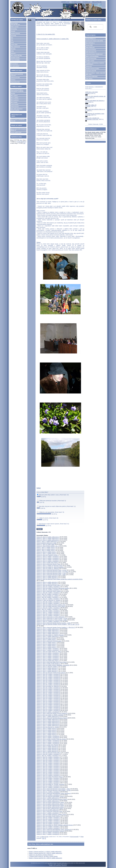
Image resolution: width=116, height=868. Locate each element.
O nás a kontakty (15, 60)
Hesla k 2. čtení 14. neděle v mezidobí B (48, 704)
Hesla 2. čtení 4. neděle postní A (46, 549)
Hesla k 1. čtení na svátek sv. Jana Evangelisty (50, 567)
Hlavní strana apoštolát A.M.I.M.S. (17, 75)
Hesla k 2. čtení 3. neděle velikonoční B (48, 724)
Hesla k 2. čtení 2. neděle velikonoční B (48, 725)
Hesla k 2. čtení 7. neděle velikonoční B (48, 716)
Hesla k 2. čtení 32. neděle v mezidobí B (48, 676)
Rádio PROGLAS (90, 47)
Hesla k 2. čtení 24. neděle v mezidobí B (48, 689)
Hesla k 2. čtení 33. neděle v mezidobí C (48, 587)
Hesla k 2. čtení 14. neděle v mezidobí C (48, 827)
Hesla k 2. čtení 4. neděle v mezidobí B (48, 741)
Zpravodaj (13, 36)
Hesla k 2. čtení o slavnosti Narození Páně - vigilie (51, 575)
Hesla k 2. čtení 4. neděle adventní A (47, 576)
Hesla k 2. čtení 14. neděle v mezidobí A (48, 783)
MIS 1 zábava (14, 96)
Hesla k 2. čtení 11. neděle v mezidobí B (48, 709)
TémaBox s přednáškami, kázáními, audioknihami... (95, 64)
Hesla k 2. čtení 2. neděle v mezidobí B (48, 744)
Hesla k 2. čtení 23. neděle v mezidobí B (48, 691)
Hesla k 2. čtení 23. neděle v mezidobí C (48, 608)
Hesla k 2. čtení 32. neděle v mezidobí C (48, 817)
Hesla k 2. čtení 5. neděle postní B (47, 728)
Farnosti (13, 31)
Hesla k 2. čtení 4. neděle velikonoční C (48, 632)
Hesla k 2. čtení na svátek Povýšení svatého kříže (51, 605)
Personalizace (14, 64)
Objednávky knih (15, 82)
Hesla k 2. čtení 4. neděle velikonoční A (48, 538)
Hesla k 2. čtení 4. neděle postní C (47, 643)
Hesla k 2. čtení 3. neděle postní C (47, 644)
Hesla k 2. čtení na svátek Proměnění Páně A (50, 777)
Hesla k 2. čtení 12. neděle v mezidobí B (48, 707)
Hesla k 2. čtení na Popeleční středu (47, 555)
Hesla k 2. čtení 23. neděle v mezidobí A (48, 769)
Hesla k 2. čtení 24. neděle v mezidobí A (48, 768)
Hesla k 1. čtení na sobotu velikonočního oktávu (50, 802)
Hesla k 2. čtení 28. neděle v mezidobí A (48, 762)
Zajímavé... (14, 53)
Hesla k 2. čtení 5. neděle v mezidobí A (48, 558)
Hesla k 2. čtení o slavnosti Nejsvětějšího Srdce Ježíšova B (54, 830)
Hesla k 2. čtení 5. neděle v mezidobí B (48, 738)
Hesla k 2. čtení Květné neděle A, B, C (48, 546)
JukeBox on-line (90, 61)
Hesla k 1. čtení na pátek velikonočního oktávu (50, 804)
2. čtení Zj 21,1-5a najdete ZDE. (46, 34)
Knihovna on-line (15, 78)
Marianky (13, 49)
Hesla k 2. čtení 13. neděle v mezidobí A (48, 786)
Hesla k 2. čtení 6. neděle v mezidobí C (48, 653)
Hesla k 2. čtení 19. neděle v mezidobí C (48, 822)
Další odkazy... (89, 79)
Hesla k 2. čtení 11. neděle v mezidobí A (48, 792)
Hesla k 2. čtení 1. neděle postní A (46, 554)
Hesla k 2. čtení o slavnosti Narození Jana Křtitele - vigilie (53, 789)
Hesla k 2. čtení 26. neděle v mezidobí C (48, 602)
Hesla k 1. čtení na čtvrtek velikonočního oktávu (50, 805)
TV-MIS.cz (86, 2)
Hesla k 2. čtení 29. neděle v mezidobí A (48, 760)
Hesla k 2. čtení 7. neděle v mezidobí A (48, 813)
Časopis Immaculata (91, 59)
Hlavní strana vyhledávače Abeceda (18, 120)
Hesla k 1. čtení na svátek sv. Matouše (48, 686)
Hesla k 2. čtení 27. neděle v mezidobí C (48, 599)
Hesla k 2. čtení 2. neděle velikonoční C (48, 636)
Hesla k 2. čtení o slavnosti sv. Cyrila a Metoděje (51, 617)
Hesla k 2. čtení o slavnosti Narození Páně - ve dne (51, 570)
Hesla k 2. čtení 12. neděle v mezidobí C (48, 621)
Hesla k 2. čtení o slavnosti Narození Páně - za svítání (52, 572)
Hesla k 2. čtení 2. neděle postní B (47, 733)
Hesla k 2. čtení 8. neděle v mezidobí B (48, 833)
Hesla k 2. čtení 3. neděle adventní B (47, 748)
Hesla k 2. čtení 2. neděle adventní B (47, 750)
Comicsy (13, 80)
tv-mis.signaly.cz (21, 142)
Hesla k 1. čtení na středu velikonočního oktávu (50, 807)
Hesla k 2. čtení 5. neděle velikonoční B (48, 721)
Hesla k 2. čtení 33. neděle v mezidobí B (48, 674)
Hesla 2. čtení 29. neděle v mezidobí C (48, 594)
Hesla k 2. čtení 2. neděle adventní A (47, 582)
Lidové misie (14, 44)
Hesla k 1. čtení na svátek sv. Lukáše (47, 596)
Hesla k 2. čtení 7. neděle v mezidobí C (48, 650)
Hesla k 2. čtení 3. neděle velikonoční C (48, 633)
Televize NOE (89, 45)
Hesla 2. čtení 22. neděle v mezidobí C (48, 609)
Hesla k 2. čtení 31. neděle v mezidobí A (48, 757)
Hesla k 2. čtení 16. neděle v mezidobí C (48, 614)
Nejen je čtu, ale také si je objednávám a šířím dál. (92, 119)
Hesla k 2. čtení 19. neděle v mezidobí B (48, 697)
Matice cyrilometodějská (92, 56)
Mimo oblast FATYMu (16, 56)
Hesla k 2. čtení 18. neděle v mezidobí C (48, 824)
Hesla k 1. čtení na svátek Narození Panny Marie (51, 606)
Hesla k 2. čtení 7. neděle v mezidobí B (48, 834)
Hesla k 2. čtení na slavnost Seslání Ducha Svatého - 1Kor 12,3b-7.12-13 (58, 624)
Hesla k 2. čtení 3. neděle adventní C (47, 668)
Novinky (13, 93)
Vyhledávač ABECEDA (92, 76)
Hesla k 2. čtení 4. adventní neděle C (47, 667)
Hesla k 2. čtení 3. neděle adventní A (47, 578)
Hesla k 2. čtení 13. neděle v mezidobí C (48, 828)
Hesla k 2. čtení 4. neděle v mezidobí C (48, 656)
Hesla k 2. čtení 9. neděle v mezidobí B (48, 712)
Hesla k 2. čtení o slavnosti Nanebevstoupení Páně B (52, 718)
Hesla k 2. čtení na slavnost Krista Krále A (49, 753)
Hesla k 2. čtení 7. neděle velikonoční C (48, 629)
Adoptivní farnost (15, 33)
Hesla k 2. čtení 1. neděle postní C (47, 647)
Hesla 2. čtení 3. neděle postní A (46, 550)
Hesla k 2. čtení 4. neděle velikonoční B (48, 722)
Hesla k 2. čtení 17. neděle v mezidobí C (48, 612)
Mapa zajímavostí (15, 47)
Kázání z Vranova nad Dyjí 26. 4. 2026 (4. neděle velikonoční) (45, 853)
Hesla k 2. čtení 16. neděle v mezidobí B (48, 701)
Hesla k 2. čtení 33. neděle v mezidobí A (48, 754)
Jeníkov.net (89, 66)
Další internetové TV (91, 52)
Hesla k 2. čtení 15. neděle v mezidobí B (48, 703)
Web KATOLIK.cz (90, 43)
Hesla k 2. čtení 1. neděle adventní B (47, 751)
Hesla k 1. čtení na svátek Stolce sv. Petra (49, 652)
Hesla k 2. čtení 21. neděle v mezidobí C (48, 820)
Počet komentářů (74, 837)
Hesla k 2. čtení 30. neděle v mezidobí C (48, 593)
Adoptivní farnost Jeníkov (92, 69)
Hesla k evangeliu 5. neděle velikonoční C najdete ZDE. (53, 39)
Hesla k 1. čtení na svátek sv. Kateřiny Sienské (50, 635)
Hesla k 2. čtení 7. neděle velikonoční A (48, 798)
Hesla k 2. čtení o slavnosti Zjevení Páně (48, 564)
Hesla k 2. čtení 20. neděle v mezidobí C (48, 611)
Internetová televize (91, 50)
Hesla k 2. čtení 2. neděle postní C (47, 646)
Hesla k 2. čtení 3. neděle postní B (47, 731)
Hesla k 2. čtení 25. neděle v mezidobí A (48, 766)
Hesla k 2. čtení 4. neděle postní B (47, 730)
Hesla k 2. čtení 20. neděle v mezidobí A (48, 774)
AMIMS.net (65, 2)
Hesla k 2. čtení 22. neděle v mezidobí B (48, 692)
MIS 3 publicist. (15, 100)
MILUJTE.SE (97, 2)
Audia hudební (15, 104)
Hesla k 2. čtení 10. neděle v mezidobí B (48, 710)
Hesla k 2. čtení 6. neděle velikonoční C (48, 630)
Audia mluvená (15, 107)
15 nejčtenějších (15, 66)
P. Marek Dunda (44, 837)
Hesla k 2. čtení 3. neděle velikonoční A (48, 540)
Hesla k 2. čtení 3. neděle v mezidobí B (48, 742)
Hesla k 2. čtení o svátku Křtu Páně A (47, 563)
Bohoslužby (14, 29)
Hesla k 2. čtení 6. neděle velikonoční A (48, 801)
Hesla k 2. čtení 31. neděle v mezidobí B (48, 677)
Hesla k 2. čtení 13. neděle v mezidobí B (48, 706)
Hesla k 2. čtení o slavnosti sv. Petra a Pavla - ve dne (52, 618)
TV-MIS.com (76, 2)
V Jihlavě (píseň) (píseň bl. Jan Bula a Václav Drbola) (43, 856)
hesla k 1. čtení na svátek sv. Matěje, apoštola (50, 715)
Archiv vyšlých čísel (16, 132)
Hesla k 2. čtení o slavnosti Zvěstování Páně (49, 811)
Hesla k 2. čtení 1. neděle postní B (47, 735)
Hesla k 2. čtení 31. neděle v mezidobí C (48, 590)
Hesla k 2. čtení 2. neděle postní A (46, 552)
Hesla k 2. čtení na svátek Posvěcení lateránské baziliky (53, 588)
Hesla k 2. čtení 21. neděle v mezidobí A (48, 772)
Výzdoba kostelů (15, 58)
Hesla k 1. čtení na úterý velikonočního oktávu (50, 808)
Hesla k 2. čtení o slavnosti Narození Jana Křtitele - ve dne (54, 790)
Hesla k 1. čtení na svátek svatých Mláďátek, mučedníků (53, 665)
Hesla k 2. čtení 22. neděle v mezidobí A (48, 771)
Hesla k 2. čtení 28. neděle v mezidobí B (48, 682)
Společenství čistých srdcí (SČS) (94, 41)
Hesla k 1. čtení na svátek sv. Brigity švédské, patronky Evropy (55, 825)
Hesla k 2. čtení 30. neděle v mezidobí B (48, 679)
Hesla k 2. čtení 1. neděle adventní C (47, 671)
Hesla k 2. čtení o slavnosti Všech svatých (49, 591)
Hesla (12, 42)
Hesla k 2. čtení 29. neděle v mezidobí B (48, 680)
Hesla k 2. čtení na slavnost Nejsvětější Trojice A (51, 796)
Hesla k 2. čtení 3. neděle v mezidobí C (48, 658)
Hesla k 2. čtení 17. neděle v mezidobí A (48, 780)
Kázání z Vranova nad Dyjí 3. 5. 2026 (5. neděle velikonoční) (45, 852)
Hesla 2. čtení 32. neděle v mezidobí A (48, 756)
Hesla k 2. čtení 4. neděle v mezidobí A (48, 560)
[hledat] (95, 27)
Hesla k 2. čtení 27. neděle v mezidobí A (48, 763)
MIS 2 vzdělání (14, 98)
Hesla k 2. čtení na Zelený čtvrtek (46, 638)
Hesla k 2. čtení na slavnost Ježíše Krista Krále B (51, 673)
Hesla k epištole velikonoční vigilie (46, 543)
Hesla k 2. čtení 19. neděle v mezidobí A (48, 775)
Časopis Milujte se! (91, 39)
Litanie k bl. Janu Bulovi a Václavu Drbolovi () (41, 855)
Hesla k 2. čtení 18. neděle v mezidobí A (48, 778)
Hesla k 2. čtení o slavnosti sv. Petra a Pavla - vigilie (52, 620)
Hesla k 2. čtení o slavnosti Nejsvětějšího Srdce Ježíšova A (54, 793)
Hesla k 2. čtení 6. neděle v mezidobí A (48, 557)
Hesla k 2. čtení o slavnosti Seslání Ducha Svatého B (52, 713)
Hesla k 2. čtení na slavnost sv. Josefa (48, 727)
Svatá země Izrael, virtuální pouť (94, 54)
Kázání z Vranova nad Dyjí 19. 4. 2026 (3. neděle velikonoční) (45, 858)
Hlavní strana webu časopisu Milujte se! (18, 130)
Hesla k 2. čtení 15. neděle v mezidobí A (48, 781)
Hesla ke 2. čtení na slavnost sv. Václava (48, 600)
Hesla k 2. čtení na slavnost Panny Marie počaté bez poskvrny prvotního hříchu (60, 579)
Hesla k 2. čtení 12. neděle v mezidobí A (48, 787)
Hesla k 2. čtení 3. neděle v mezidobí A (48, 561)
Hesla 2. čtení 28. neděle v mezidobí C (48, 597)
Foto (12, 40)
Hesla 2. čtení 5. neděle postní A (46, 547)
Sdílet (39, 488)
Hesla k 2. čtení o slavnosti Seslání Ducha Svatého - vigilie (54, 623)
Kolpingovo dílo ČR (91, 71)
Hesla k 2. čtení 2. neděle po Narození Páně (49, 566)
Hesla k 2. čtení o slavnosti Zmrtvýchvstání (49, 641)
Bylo (12, 38)
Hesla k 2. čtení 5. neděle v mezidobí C (48, 655)
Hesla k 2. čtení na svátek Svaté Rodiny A (49, 816)
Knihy (12, 51)
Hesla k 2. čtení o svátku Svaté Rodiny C (48, 664)
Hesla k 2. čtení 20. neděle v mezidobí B (48, 695)
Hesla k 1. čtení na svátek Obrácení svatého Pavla (51, 814)
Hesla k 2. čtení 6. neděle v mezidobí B (48, 736)
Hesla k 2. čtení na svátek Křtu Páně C (48, 661)
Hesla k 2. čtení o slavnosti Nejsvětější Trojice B (50, 831)
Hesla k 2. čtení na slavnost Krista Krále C (49, 585)
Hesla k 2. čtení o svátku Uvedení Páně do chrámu (51, 739)
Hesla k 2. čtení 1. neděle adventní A (47, 584)
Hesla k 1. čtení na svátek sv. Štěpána (48, 569)
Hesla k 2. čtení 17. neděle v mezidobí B (48, 700)
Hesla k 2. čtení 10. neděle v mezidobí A (48, 795)
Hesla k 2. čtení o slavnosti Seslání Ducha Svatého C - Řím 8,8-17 (56, 627)
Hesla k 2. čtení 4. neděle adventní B (47, 747)
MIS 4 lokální (14, 102)
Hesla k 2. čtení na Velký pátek (45, 544)
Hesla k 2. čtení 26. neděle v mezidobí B (48, 685)
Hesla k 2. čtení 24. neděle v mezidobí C (48, 819)
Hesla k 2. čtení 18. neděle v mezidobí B (48, 698)
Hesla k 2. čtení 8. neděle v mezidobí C (48, 649)
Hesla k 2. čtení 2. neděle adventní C (47, 670)
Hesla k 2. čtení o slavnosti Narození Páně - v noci (51, 573)
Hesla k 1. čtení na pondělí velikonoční (48, 810)
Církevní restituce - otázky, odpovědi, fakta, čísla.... (95, 74)
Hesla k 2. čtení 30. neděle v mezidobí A (48, 759)
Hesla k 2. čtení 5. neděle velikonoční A (48, 537)
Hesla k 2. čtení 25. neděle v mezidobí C (48, 603)
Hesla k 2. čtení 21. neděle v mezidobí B (48, 694)
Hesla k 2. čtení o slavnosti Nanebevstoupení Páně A (52, 799)
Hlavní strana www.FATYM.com (15, 24)
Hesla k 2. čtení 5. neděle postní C (47, 639)
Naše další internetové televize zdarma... (17, 110)
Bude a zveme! (15, 27)
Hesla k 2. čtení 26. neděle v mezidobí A (48, 765)
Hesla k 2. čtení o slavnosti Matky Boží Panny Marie (52, 662)
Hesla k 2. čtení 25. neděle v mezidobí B (48, 688)
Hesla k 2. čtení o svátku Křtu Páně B (47, 745)
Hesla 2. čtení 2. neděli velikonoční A (47, 541)
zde (21, 140)
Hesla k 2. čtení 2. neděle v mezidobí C (48, 659)
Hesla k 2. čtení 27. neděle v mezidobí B (48, 683)
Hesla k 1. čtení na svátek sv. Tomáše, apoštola (50, 784)
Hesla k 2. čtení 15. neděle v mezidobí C (48, 615)
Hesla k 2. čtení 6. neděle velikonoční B (48, 719)
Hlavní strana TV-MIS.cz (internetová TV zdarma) (17, 91)
